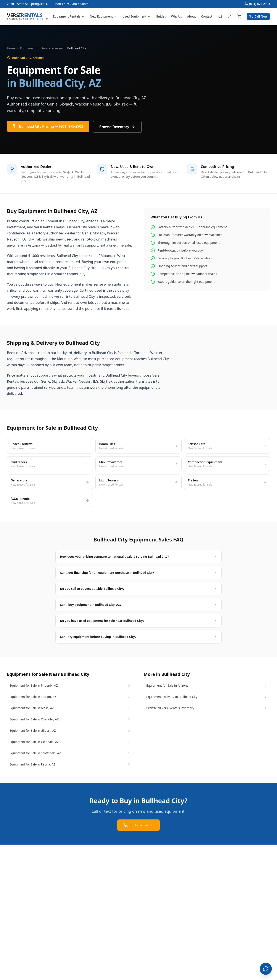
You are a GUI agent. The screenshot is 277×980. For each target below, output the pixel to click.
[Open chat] (266, 969)
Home (11, 48)
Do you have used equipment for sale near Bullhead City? (138, 621)
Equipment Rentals (69, 16)
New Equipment (104, 16)
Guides (161, 16)
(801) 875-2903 (257, 4)
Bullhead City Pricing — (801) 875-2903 (48, 126)
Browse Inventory (117, 127)
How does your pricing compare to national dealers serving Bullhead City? (138, 557)
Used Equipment (137, 16)
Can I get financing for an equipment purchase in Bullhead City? (138, 573)
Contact (207, 16)
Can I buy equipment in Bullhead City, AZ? (138, 605)
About (192, 16)
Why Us (177, 16)
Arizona (57, 48)
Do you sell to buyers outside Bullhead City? (138, 589)
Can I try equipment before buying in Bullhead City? (138, 637)
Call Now (258, 16)
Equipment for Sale (34, 48)
